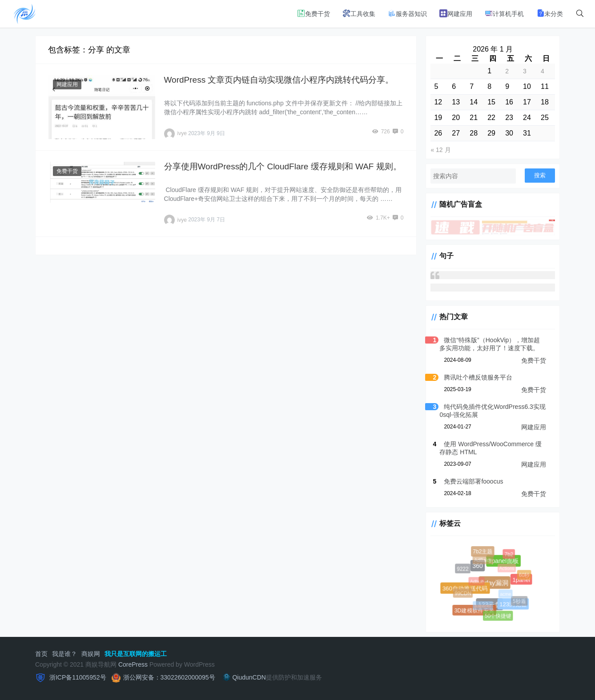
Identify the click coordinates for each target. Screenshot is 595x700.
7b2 (509, 555)
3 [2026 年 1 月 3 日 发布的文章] (525, 71)
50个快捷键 (498, 616)
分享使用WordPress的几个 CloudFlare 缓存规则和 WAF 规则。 (283, 166)
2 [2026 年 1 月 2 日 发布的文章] (507, 71)
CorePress (133, 664)
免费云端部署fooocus (473, 481)
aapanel (484, 607)
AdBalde (484, 561)
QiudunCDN (243, 677)
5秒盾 (520, 602)
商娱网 (91, 654)
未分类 (550, 13)
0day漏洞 (494, 582)
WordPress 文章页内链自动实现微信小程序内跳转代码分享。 (279, 80)
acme (507, 595)
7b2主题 (483, 552)
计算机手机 (504, 13)
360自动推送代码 (465, 588)
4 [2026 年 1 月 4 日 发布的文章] (543, 71)
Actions (508, 569)
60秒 (524, 575)
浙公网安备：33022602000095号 (169, 677)
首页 (41, 654)
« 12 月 (440, 150)
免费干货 (314, 13)
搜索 (540, 175)
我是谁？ (64, 654)
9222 (463, 569)
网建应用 (456, 13)
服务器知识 (407, 13)
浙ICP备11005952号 (77, 677)
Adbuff (478, 583)
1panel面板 (503, 560)
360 (477, 565)
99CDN (464, 594)
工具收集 (359, 13)
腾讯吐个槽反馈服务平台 (478, 377)
